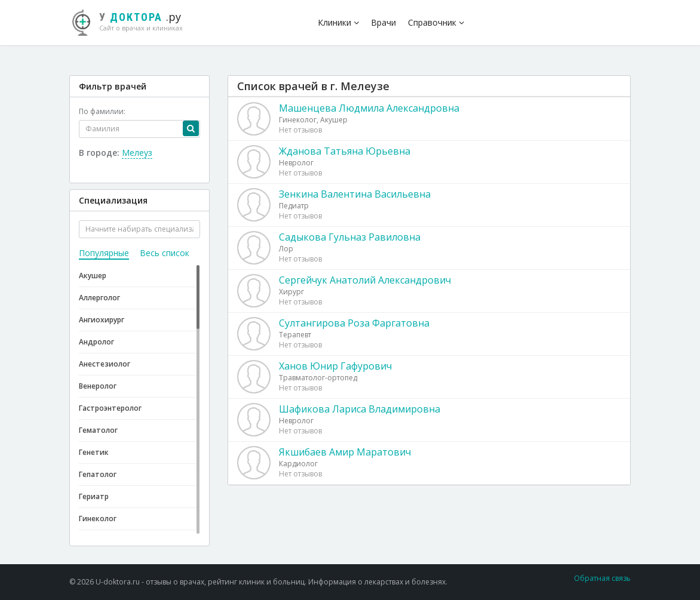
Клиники (338, 22)
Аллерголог (99, 298)
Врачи (383, 22)
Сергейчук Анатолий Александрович (365, 280)
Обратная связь (602, 578)
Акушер (93, 276)
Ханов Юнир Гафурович (335, 366)
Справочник (436, 22)
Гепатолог (98, 474)
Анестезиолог (105, 364)
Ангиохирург (102, 320)
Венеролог (98, 386)
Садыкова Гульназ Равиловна (350, 237)
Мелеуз (137, 153)
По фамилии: (102, 111)
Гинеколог (98, 519)
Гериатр (94, 496)
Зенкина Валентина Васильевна (355, 194)
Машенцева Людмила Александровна (369, 108)
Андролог (96, 342)
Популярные (104, 253)
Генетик (94, 452)
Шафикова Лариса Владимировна (360, 409)
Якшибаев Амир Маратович (345, 452)
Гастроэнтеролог (110, 408)
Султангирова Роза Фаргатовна (354, 323)
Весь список (165, 253)
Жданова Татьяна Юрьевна (345, 151)
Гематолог (98, 430)
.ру (132, 21)
